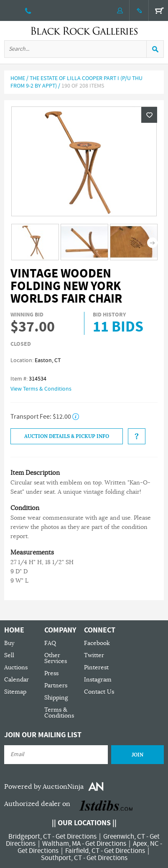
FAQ (50, 643)
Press (51, 673)
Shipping (56, 698)
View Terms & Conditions (41, 389)
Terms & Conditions (59, 713)
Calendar (17, 680)
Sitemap (15, 692)
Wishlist (149, 115)
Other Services (56, 658)
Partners (56, 685)
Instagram (98, 680)
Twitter (94, 655)
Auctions (16, 667)
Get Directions (76, 837)
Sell (9, 655)
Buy (9, 643)
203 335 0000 (28, 10)
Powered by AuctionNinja (44, 787)
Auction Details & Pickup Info (67, 436)
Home (18, 78)
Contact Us (99, 692)
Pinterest (96, 667)
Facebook (97, 643)
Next (152, 242)
